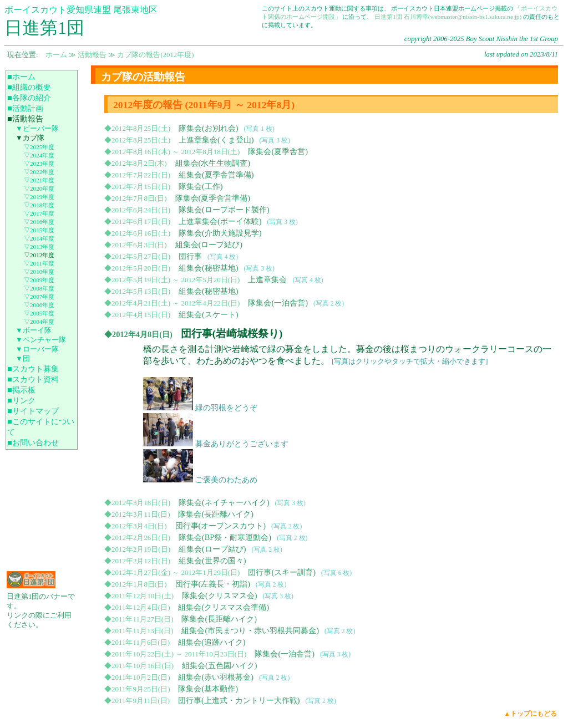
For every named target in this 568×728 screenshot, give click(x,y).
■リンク (21, 400)
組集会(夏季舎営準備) (216, 175)
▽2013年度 (39, 247)
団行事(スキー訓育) (282, 572)
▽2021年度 (39, 180)
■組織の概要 (29, 87)
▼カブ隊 (30, 138)
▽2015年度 (39, 230)
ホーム (56, 55)
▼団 (23, 359)
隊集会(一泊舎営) (278, 303)
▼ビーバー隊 (37, 129)
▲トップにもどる (531, 714)
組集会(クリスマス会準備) (224, 607)
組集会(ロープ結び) (209, 245)
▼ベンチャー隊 (41, 340)
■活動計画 (25, 108)
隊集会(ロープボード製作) (224, 210)
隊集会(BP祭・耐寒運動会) (225, 537)
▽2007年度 (39, 297)
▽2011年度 (39, 263)
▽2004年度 (39, 322)
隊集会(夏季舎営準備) (213, 198)
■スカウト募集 (33, 369)
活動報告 (92, 55)
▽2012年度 (39, 255)
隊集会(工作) (201, 186)
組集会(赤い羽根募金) (216, 677)
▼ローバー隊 (37, 349)
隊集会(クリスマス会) (220, 595)
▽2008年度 (39, 288)
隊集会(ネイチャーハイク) (224, 502)
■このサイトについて (41, 427)
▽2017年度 (39, 213)
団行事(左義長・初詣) (213, 584)
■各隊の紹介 (29, 98)
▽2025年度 (39, 147)
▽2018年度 (39, 205)
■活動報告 (25, 119)
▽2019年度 (39, 197)
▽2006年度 (39, 305)
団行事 (190, 256)
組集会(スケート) (209, 314)
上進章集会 (267, 279)
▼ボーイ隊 (34, 330)
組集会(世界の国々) (212, 561)
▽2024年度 (39, 155)
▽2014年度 (39, 238)
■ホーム (21, 77)
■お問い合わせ (33, 442)
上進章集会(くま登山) (216, 140)
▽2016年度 (39, 222)
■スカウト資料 (33, 379)
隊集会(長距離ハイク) (216, 514)
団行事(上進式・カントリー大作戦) (239, 700)
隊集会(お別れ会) (209, 128)
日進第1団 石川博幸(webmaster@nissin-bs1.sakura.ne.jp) (448, 17)
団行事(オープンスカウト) (221, 526)
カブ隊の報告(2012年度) (155, 55)
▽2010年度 (39, 272)
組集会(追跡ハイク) (212, 642)
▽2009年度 (39, 280)
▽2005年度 (39, 313)
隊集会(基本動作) (208, 689)
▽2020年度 (39, 189)
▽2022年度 (39, 172)
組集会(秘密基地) (209, 268)
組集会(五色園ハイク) (220, 665)
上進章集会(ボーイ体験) (220, 221)
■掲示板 (21, 390)
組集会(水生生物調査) (213, 163)
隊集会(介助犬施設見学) (220, 233)
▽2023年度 (39, 164)
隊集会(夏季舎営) (278, 151)
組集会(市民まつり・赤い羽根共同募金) (250, 630)
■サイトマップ (33, 411)
